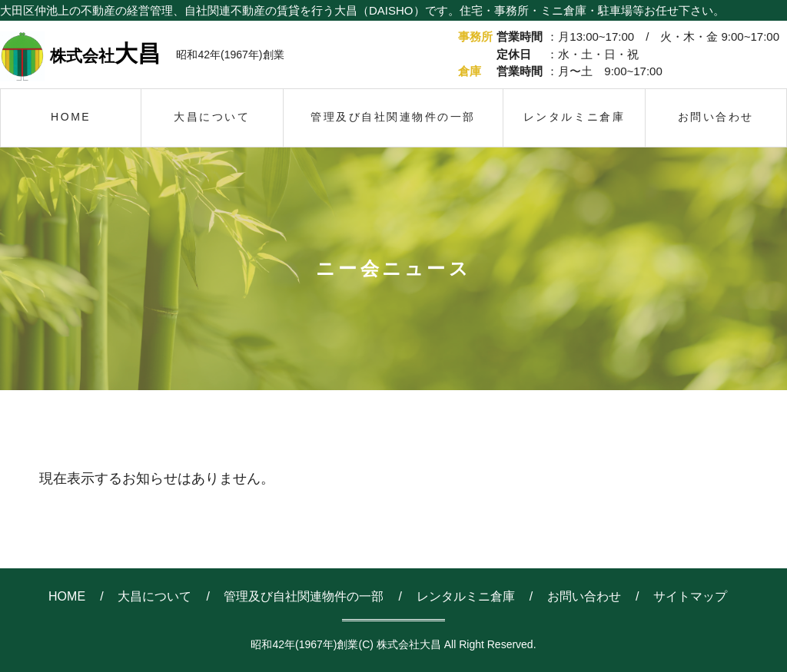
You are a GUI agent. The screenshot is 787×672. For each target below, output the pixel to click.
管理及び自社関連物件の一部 (304, 596)
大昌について (154, 596)
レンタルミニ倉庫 (466, 596)
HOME (67, 596)
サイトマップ (690, 596)
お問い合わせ (584, 596)
